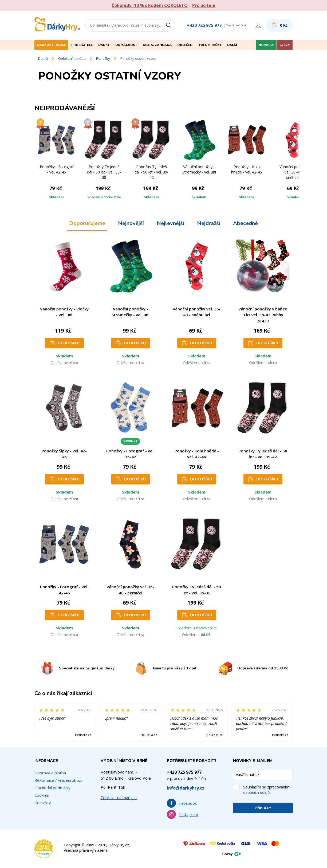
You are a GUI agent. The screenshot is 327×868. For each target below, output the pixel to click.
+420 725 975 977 (204, 25)
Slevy (285, 45)
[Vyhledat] (170, 25)
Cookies (42, 795)
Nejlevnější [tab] (170, 223)
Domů (43, 58)
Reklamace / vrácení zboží (58, 780)
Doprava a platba (50, 773)
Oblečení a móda (72, 58)
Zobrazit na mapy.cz (119, 798)
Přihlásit (263, 808)
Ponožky (103, 58)
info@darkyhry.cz (186, 788)
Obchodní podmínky (52, 788)
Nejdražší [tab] (209, 223)
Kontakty (43, 803)
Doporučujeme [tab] (87, 223)
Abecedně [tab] (245, 223)
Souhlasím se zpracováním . (266, 790)
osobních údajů (257, 792)
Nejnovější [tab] (131, 223)
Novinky (266, 45)
